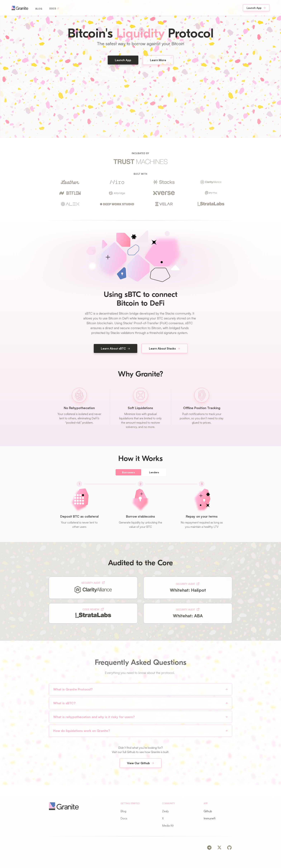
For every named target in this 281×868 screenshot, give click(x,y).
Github (208, 811)
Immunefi (209, 818)
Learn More (158, 62)
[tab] (128, 472)
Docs (124, 818)
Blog (39, 9)
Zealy (165, 811)
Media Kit (168, 825)
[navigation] (20, 8)
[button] (140, 689)
